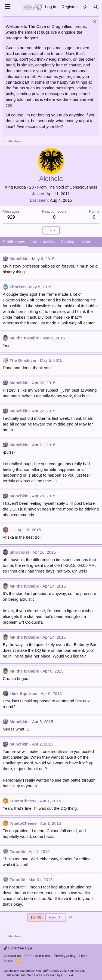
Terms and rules (37, 956)
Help (83, 956)
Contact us (12, 956)
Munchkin (19, 259)
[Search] (96, 7)
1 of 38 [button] (36, 917)
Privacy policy (65, 956)
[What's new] (85, 7)
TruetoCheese (23, 801)
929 (11, 217)
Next (56, 917)
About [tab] (87, 242)
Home (9, 961)
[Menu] (7, 7)
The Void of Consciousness (73, 187)
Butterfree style (18, 948)
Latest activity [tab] (43, 242)
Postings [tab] (69, 242)
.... (12, 530)
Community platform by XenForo (44, 971)
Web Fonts (34, 975)
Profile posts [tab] (14, 242)
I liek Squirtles (23, 693)
